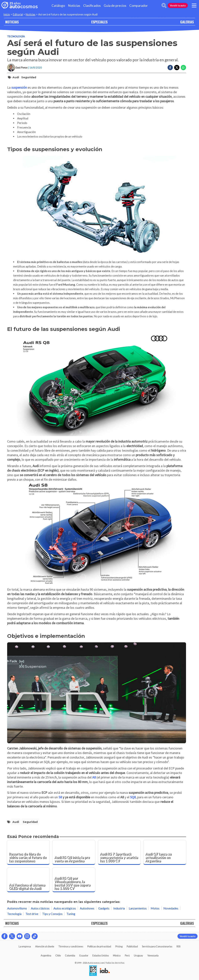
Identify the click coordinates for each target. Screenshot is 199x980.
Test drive (32, 914)
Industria (119, 908)
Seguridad (29, 77)
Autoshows (87, 908)
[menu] (194, 5)
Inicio (7, 14)
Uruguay (138, 955)
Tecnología (16, 36)
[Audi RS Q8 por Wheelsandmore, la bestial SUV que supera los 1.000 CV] (74, 880)
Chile (58, 955)
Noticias (74, 6)
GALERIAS (187, 22)
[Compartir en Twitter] (177, 68)
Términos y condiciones (71, 946)
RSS (178, 946)
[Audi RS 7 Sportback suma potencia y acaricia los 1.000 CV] (119, 852)
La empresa (25, 946)
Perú (127, 955)
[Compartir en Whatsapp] (183, 68)
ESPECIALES (99, 22)
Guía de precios (115, 6)
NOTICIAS (12, 22)
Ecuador (84, 955)
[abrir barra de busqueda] (164, 5)
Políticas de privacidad (99, 946)
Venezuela (153, 955)
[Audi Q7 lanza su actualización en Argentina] (165, 852)
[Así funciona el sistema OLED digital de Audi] (28, 880)
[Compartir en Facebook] (170, 68)
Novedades (171, 908)
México (117, 955)
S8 (60, 797)
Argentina (46, 955)
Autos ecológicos (65, 908)
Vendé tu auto (178, 5)
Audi (16, 77)
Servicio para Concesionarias (157, 946)
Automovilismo (17, 908)
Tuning (71, 914)
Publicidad (132, 946)
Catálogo (58, 6)
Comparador (139, 6)
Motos (155, 908)
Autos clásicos (40, 908)
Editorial (18, 14)
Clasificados (92, 6)
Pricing (119, 946)
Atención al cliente (45, 946)
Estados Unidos (101, 955)
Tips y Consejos (52, 914)
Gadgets (104, 908)
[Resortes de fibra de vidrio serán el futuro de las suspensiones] (28, 852)
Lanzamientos (138, 908)
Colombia (70, 955)
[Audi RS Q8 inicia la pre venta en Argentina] (74, 852)
